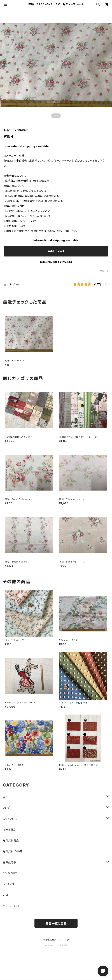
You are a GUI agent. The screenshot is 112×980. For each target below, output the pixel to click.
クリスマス (9, 884)
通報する (104, 271)
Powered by (56, 945)
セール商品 (9, 829)
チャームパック (11, 906)
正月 (6, 895)
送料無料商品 (11, 840)
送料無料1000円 (13, 851)
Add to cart (56, 251)
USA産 (7, 808)
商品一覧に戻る (56, 923)
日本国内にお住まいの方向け (56, 262)
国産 (6, 797)
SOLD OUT (10, 873)
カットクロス (10, 819)
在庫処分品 (10, 862)
